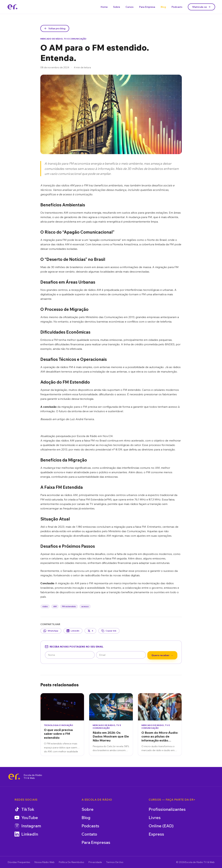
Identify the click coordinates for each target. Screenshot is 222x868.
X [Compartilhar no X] (90, 631)
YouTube (26, 817)
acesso (85, 606)
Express (156, 834)
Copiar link (109, 631)
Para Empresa (147, 7)
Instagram (28, 826)
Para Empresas (96, 842)
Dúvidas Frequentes (19, 862)
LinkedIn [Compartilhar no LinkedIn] (73, 631)
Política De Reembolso (71, 862)
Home (104, 7)
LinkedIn (26, 834)
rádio (45, 606)
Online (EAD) (161, 826)
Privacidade (95, 862)
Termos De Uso (115, 862)
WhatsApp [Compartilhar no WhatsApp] (51, 631)
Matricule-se (201, 7)
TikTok (24, 809)
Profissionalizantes (167, 809)
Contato (89, 834)
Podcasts (177, 7)
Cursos (130, 7)
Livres (155, 817)
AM (55, 606)
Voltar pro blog (55, 28)
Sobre (117, 7)
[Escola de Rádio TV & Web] (14, 777)
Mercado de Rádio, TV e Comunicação (63, 39)
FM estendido (69, 606)
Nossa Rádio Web (44, 862)
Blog (163, 7)
